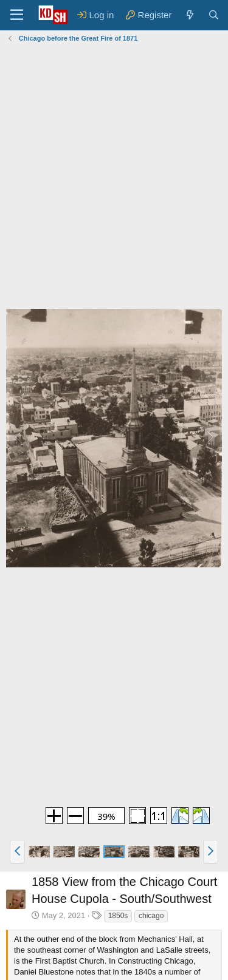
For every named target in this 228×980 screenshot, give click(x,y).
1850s (118, 916)
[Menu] (17, 15)
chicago (151, 916)
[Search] (214, 15)
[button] (17, 851)
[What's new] (189, 15)
